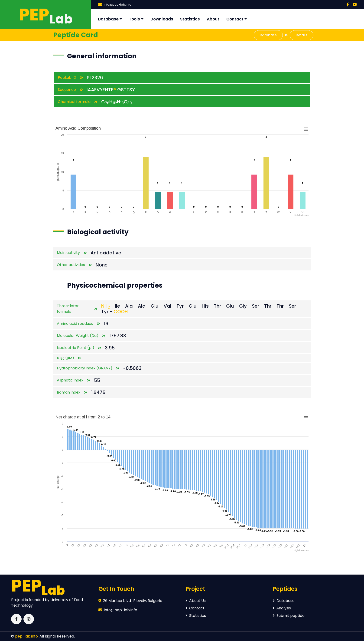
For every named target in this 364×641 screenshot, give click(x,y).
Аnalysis (282, 608)
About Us (196, 601)
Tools (134, 19)
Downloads (162, 19)
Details (302, 35)
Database (108, 19)
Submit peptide (289, 616)
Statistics (190, 19)
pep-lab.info (26, 636)
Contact (235, 19)
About (213, 19)
